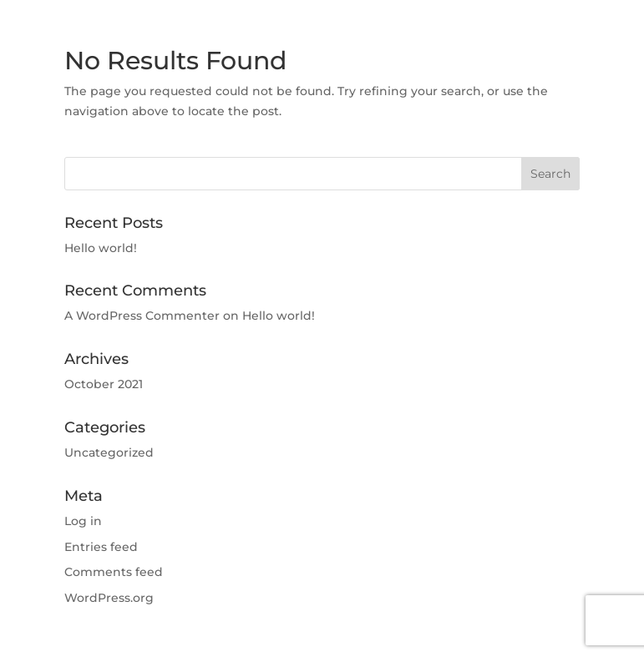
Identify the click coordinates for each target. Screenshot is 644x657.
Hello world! (101, 248)
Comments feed (114, 572)
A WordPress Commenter (142, 316)
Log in (83, 521)
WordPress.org (109, 598)
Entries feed (101, 547)
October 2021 (104, 384)
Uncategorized (109, 452)
